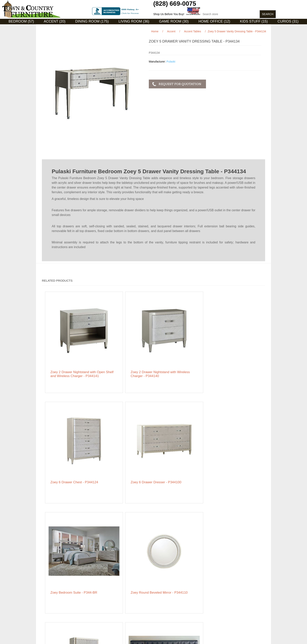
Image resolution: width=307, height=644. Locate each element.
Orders (156, 598)
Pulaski (171, 62)
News (100, 598)
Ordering (47, 612)
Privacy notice (50, 606)
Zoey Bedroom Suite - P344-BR (67, 441)
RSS (219, 593)
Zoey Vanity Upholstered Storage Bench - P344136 (180, 527)
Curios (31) (288, 21)
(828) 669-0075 (175, 4)
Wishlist (156, 610)
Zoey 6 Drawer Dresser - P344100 (234, 348)
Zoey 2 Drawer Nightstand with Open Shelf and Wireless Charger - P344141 (70, 352)
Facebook (210, 593)
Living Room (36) (134, 21)
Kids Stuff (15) (254, 21)
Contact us (48, 618)
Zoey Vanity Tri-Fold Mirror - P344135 (126, 527)
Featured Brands (52, 598)
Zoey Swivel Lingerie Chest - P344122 (71, 527)
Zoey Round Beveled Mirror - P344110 (121, 441)
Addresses (158, 604)
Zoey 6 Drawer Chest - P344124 (177, 348)
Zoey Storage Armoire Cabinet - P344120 (177, 441)
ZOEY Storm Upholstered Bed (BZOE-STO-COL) (234, 441)
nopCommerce (61, 636)
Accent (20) (55, 21)
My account (159, 592)
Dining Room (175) (92, 21)
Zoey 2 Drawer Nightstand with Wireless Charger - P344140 (125, 350)
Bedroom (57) (21, 21)
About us (102, 612)
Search (101, 592)
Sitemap (47, 592)
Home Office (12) (214, 21)
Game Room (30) (174, 21)
